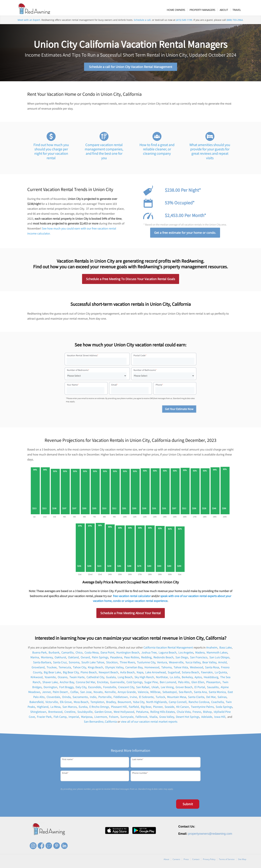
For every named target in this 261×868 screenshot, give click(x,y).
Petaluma (142, 713)
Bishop (207, 713)
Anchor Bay (67, 683)
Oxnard (85, 658)
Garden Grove (103, 713)
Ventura (162, 663)
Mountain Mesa (177, 698)
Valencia (143, 693)
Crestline (70, 713)
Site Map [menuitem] (242, 860)
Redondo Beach (163, 658)
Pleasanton (213, 683)
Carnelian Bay (134, 668)
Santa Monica (217, 693)
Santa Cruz (60, 663)
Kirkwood (37, 678)
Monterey (47, 658)
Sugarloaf (174, 673)
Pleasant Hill (119, 708)
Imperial (74, 718)
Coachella (217, 703)
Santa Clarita (196, 698)
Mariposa (87, 718)
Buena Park (39, 653)
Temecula (65, 668)
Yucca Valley (193, 663)
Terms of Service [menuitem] (227, 860)
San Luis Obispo (219, 658)
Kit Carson (183, 708)
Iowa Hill (220, 718)
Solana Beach (190, 673)
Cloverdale (53, 698)
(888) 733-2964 (235, 24)
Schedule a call (142, 24)
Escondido (95, 688)
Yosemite (50, 678)
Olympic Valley (114, 668)
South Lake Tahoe (93, 663)
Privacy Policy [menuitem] (209, 860)
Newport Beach (108, 673)
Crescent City (126, 688)
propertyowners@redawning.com (210, 835)
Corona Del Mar (85, 683)
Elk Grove (66, 703)
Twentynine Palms (202, 708)
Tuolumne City (146, 663)
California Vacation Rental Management (168, 649)
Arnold (222, 663)
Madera (200, 653)
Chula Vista (184, 713)
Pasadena (116, 658)
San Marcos (70, 708)
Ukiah (155, 688)
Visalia (153, 718)
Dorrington (50, 688)
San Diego (182, 658)
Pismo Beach (89, 673)
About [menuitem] (166, 860)
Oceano (63, 678)
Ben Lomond (168, 683)
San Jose (86, 693)
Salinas (222, 698)
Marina (35, 658)
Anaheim (212, 649)
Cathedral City (95, 678)
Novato (98, 693)
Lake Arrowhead (156, 673)
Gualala (111, 678)
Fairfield (134, 708)
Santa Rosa (212, 668)
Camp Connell (178, 703)
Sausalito (213, 688)
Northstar (162, 678)
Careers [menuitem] (176, 860)
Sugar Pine (151, 683)
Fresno (197, 713)
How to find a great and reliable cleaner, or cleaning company (157, 150)
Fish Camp (60, 718)
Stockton (112, 663)
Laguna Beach (168, 653)
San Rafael (143, 688)
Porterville (105, 698)
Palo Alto (184, 683)
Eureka (83, 708)
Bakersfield (36, 703)
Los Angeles (186, 653)
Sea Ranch (185, 693)
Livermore (101, 718)
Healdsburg (211, 678)
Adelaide (207, 718)
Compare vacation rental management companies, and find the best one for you (104, 152)
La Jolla (175, 678)
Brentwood (55, 713)
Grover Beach (184, 688)
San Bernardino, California (100, 723)
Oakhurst (60, 658)
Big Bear (146, 708)
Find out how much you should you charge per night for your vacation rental (51, 152)
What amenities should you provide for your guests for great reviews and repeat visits (210, 152)
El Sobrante (146, 698)
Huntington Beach (128, 653)
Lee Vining (167, 688)
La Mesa (55, 708)
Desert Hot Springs (188, 718)
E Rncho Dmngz (99, 708)
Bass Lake (226, 649)
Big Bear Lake (52, 673)
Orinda (66, 698)
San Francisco (199, 658)
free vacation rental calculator (132, 597)
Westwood (196, 668)
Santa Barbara (42, 663)
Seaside (169, 708)
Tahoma (166, 668)
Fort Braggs (66, 688)
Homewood (152, 668)
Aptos (198, 678)
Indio (93, 698)
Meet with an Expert (29, 24)
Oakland (73, 658)
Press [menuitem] (186, 860)
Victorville (52, 703)
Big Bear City (71, 673)
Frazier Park (44, 718)
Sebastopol (170, 693)
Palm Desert (61, 693)
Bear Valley (209, 663)
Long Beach (125, 678)
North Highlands (156, 703)
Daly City (81, 688)
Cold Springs (134, 683)
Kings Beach (95, 668)
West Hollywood (124, 713)
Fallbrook (141, 718)
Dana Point (107, 653)
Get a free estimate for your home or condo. (185, 234)
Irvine (133, 698)
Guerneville (117, 683)
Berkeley (187, 678)
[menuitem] (179, 10)
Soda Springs (224, 708)
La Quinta (221, 673)
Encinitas (103, 683)
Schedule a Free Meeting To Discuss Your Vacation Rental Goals (131, 280)
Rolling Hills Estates (163, 713)
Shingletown (38, 713)
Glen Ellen (198, 683)
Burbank (54, 653)
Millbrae (155, 693)
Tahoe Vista (181, 668)
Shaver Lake (50, 683)
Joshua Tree (149, 653)
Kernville (110, 693)
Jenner (46, 693)
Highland (43, 708)
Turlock (160, 698)
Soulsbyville (85, 713)
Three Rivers (127, 663)
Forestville (110, 688)
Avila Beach (127, 673)
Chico (79, 653)
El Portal (200, 688)
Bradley (111, 703)
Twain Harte (77, 678)
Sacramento (80, 698)
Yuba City (139, 703)
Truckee (52, 668)
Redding (146, 658)
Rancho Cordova (199, 703)
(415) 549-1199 (184, 24)
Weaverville (176, 663)
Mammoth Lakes (217, 653)
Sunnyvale (127, 718)
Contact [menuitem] (196, 860)
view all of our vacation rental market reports (149, 723)
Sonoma (74, 663)
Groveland (38, 668)
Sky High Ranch (144, 678)
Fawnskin (207, 673)
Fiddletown (121, 698)
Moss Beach (81, 703)
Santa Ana (200, 693)
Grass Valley (167, 718)
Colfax (74, 693)
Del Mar (211, 698)
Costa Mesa (92, 653)
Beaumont (124, 703)
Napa (140, 673)
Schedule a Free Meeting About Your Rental (131, 614)
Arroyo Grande (127, 693)
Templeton (97, 703)
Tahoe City (79, 668)
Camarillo (67, 653)
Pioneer (158, 708)
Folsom (114, 718)
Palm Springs (100, 658)
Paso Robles (132, 658)
